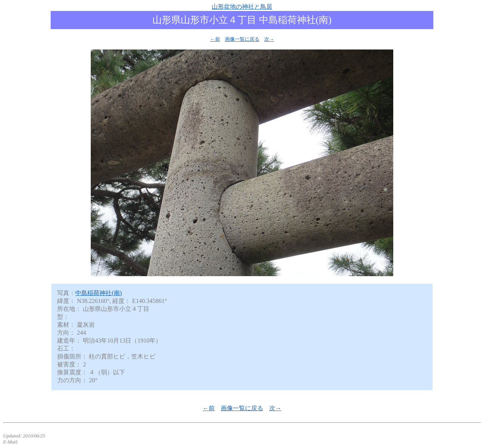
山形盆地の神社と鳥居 (242, 7)
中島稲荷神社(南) (99, 293)
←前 (215, 39)
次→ (269, 39)
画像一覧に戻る (242, 39)
